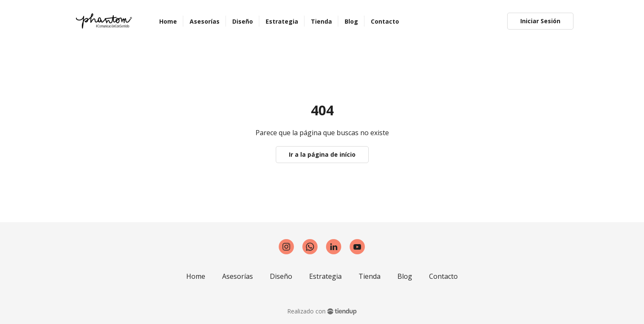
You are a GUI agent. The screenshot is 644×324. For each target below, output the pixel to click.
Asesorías (238, 276)
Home (196, 276)
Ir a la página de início (322, 154)
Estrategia (325, 276)
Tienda (370, 276)
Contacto (443, 276)
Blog (405, 276)
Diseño (281, 276)
